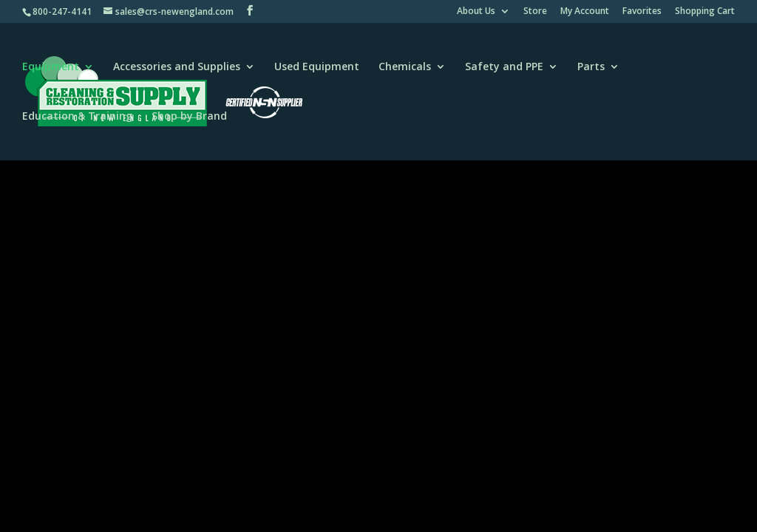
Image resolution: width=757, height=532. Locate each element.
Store (535, 12)
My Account (585, 12)
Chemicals (405, 67)
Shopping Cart (705, 12)
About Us (476, 12)
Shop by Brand (189, 117)
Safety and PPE (504, 67)
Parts (591, 67)
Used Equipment (317, 67)
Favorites (642, 12)
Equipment (51, 67)
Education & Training (77, 117)
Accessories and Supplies (177, 67)
